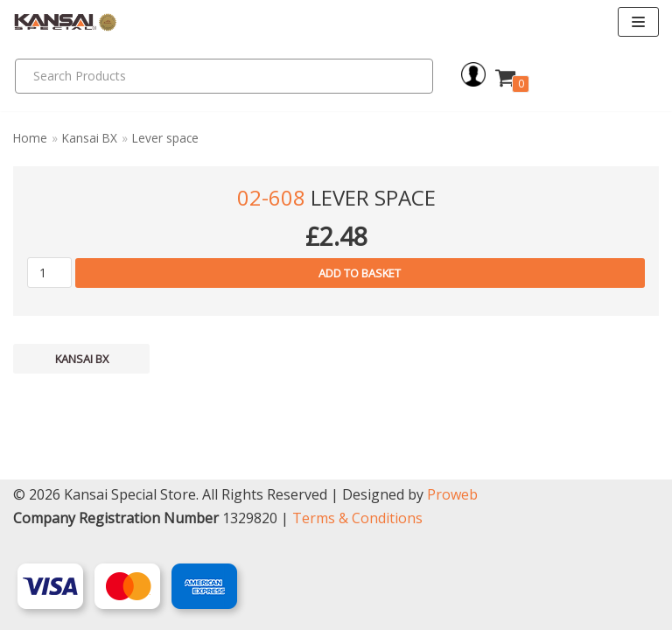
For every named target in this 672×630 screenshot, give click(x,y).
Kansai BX (90, 138)
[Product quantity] (49, 273)
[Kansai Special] (66, 22)
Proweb (452, 494)
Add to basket (360, 273)
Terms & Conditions (357, 518)
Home (30, 138)
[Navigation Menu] (638, 22)
